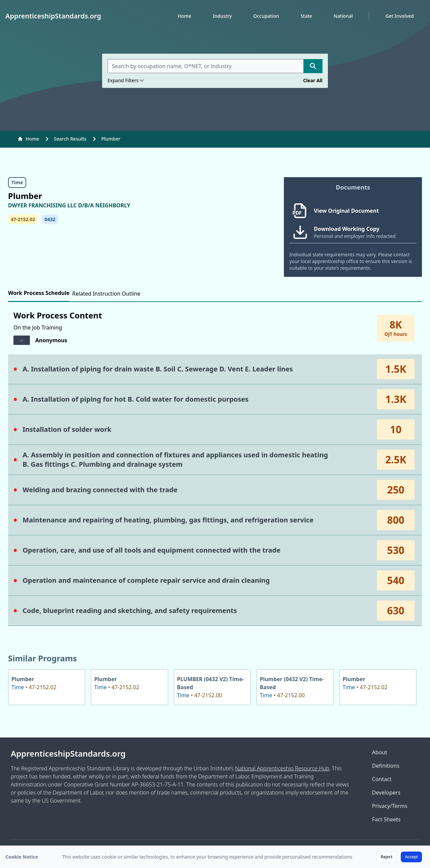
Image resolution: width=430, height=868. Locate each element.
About (379, 752)
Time (17, 182)
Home (184, 16)
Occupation (266, 16)
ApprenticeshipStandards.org (68, 754)
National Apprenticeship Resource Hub (282, 768)
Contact (382, 779)
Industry (222, 16)
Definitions (386, 766)
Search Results (70, 139)
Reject (386, 857)
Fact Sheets (386, 819)
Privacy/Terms (390, 806)
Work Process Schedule (39, 293)
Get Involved (400, 16)
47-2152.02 (23, 219)
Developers (386, 793)
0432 (50, 219)
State (306, 16)
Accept (411, 857)
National (343, 16)
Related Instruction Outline (106, 294)
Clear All (313, 80)
